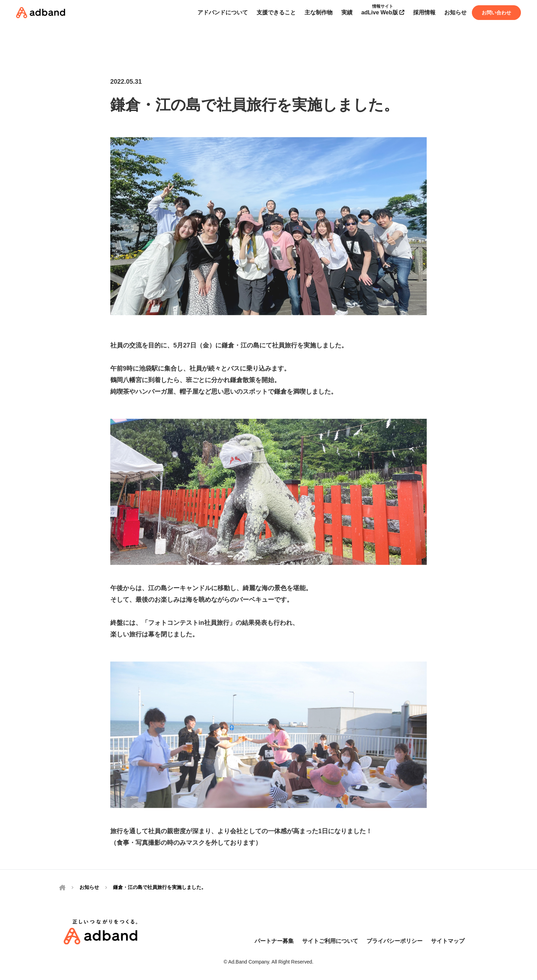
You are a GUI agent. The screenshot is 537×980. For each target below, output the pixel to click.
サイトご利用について (330, 941)
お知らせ (89, 887)
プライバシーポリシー (395, 941)
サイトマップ (448, 941)
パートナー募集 (274, 941)
